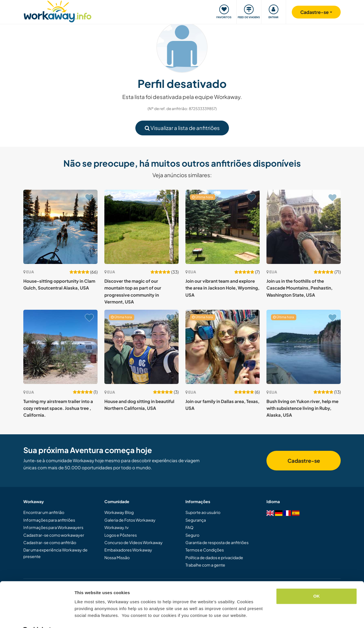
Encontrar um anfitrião (44, 512)
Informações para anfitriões (49, 520)
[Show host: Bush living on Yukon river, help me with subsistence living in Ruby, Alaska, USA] (304, 347)
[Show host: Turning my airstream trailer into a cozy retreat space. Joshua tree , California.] (60, 347)
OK (317, 582)
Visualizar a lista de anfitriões (182, 128)
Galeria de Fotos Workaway (130, 520)
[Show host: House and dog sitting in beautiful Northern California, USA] (141, 347)
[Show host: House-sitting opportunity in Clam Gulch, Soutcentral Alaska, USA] (60, 227)
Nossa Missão (117, 557)
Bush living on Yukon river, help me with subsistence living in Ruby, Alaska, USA (302, 408)
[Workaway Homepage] (58, 11)
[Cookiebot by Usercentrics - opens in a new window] (37, 617)
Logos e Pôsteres (121, 535)
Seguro (192, 535)
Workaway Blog (119, 512)
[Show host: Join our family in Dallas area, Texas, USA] (223, 347)
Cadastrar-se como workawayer (54, 535)
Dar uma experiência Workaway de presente (55, 553)
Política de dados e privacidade (214, 557)
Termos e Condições (205, 550)
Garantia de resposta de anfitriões (217, 542)
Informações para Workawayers (53, 527)
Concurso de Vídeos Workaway (134, 542)
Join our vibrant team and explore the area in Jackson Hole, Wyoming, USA (222, 288)
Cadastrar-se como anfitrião (50, 542)
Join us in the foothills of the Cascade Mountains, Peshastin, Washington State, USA (299, 288)
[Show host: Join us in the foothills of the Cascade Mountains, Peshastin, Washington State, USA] (304, 227)
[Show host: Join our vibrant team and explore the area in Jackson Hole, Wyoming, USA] (223, 227)
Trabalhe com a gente (205, 565)
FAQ (189, 527)
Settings (83, 617)
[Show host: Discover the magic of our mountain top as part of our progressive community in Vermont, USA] (141, 227)
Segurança (196, 520)
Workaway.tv (116, 527)
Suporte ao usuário (203, 512)
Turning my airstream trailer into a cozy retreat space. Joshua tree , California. (58, 408)
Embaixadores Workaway (128, 550)
